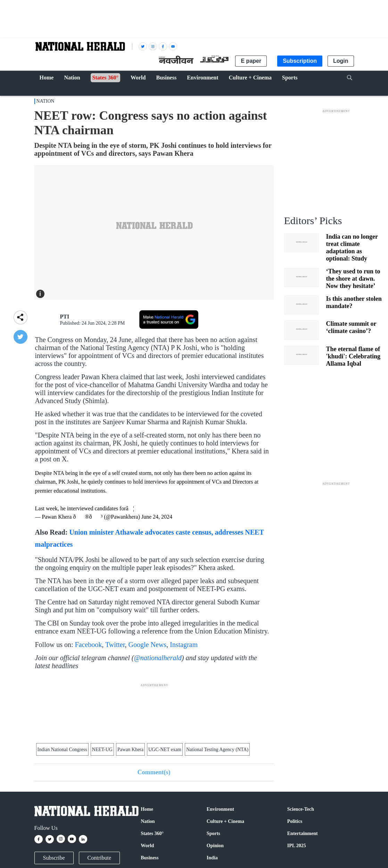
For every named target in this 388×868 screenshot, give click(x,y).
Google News (147, 645)
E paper (251, 61)
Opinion (215, 846)
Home (147, 809)
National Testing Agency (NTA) (217, 750)
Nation (46, 101)
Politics (295, 821)
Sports (213, 833)
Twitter (115, 645)
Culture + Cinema (225, 821)
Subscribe (54, 858)
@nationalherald (158, 658)
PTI (65, 317)
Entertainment (303, 833)
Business (150, 858)
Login (341, 61)
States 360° (152, 833)
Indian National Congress (62, 750)
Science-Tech (301, 809)
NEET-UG (102, 750)
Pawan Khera (130, 750)
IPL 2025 (297, 846)
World (147, 846)
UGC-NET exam (165, 750)
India (212, 858)
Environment (220, 809)
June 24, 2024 (157, 517)
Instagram (184, 645)
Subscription (300, 61)
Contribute (99, 858)
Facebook (89, 645)
